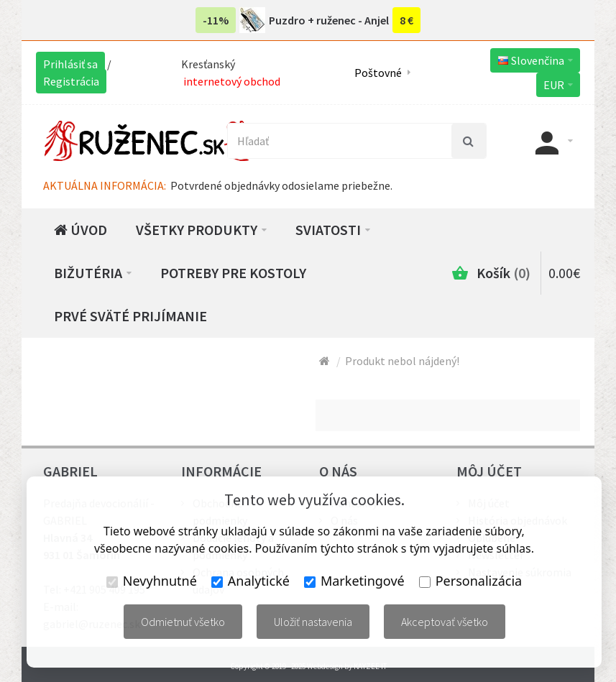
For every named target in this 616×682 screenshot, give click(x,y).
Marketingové (354, 581)
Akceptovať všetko (445, 622)
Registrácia (71, 81)
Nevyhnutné (152, 581)
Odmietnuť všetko (183, 622)
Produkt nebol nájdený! (402, 361)
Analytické (250, 581)
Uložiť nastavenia (313, 622)
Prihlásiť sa (70, 64)
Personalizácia (470, 581)
